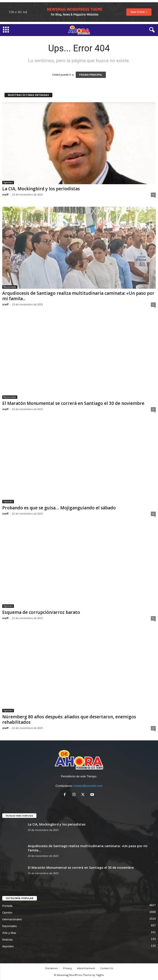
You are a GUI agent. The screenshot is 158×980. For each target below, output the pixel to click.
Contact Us (107, 968)
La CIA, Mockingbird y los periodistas (41, 189)
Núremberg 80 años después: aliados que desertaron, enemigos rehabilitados (69, 719)
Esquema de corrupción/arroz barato (42, 612)
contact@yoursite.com (88, 786)
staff (5, 194)
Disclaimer (52, 968)
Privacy (68, 968)
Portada (7, 906)
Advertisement (86, 968)
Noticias (7, 940)
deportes (8, 946)
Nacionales (10, 287)
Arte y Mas (9, 933)
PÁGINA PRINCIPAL (91, 75)
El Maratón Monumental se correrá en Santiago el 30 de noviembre (73, 403)
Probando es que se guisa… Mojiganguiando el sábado (59, 508)
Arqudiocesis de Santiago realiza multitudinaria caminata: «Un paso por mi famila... (78, 296)
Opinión (8, 182)
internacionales (12, 919)
